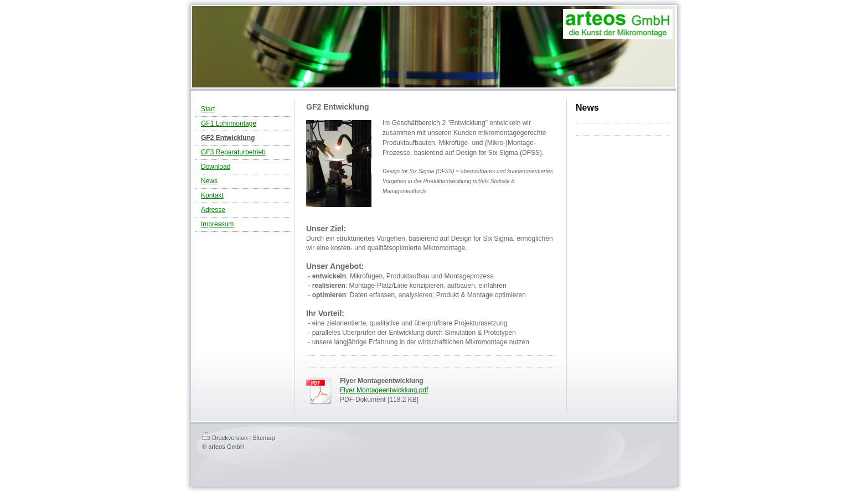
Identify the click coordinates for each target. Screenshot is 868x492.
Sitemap (263, 438)
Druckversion (225, 438)
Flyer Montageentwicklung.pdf (384, 390)
